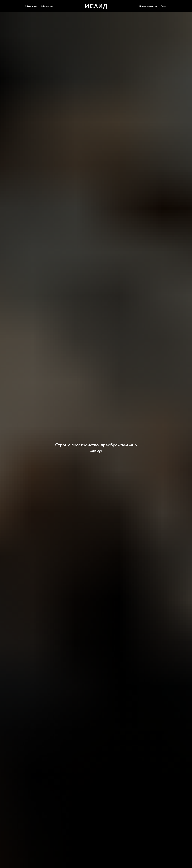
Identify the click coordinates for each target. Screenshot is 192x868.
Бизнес (164, 6)
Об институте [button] (31, 6)
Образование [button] (47, 6)
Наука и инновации (148, 6)
